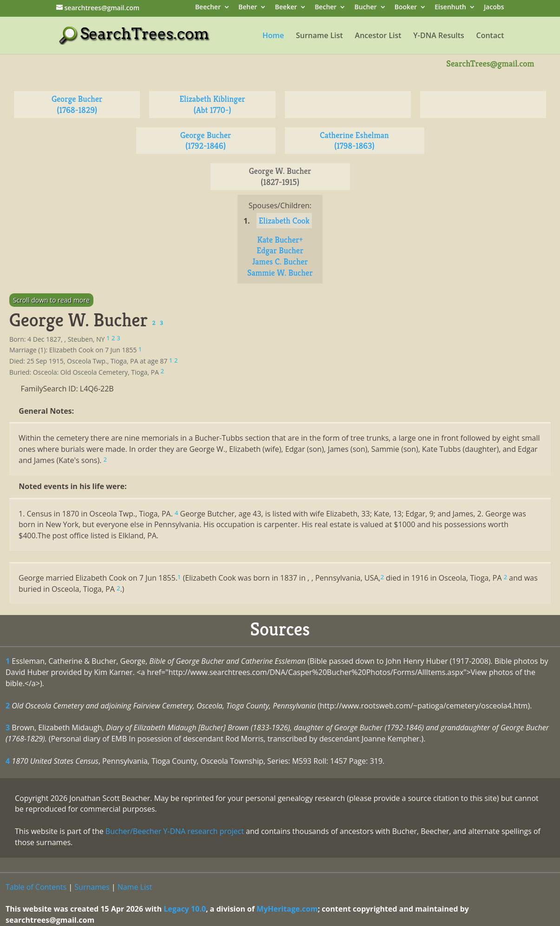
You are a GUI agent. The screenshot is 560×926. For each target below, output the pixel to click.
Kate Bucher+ (280, 240)
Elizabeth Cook (284, 221)
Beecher (208, 8)
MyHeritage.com (287, 909)
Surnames (92, 887)
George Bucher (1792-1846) (206, 141)
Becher (326, 8)
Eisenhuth (450, 8)
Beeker (286, 8)
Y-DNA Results (439, 36)
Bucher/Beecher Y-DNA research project (175, 831)
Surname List (320, 36)
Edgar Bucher (280, 250)
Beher (248, 8)
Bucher (366, 8)
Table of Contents (36, 887)
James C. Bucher (280, 261)
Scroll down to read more (51, 300)
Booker (406, 8)
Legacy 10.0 (185, 909)
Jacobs (494, 8)
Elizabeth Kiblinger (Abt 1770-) (212, 104)
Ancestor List (378, 36)
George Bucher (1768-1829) (77, 104)
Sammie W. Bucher (280, 273)
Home (273, 36)
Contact (490, 36)
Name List (135, 887)
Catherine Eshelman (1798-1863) (354, 141)
